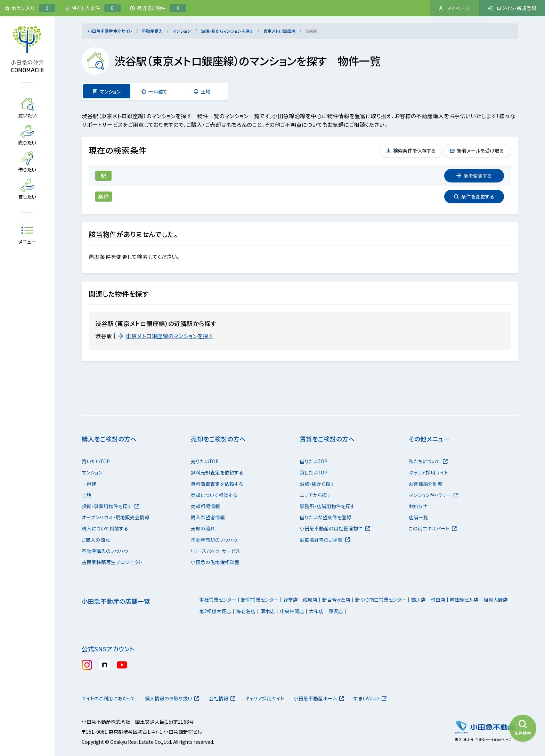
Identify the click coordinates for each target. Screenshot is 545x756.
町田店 (438, 600)
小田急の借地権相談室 (215, 562)
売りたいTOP (205, 461)
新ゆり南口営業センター (381, 600)
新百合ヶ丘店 (336, 600)
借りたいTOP (314, 461)
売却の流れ (203, 528)
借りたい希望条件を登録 (326, 517)
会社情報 (222, 698)
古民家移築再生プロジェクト (112, 562)
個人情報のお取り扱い (172, 698)
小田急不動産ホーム (319, 698)
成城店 (310, 600)
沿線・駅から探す (317, 484)
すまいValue (370, 698)
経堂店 (291, 600)
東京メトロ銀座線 (279, 31)
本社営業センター (218, 600)
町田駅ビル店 (464, 600)
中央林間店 (292, 611)
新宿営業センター (260, 600)
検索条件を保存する (411, 151)
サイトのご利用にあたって (108, 698)
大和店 (316, 611)
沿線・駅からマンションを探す (227, 31)
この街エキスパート (433, 528)
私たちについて (428, 461)
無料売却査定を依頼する (217, 472)
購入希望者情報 (208, 517)
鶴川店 (418, 600)
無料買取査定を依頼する (217, 484)
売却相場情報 (205, 506)
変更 (474, 176)
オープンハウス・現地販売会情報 (116, 517)
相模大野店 (496, 600)
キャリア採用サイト (428, 472)
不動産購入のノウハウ (105, 551)
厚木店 (268, 611)
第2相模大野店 (215, 611)
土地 (202, 91)
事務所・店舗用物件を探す (327, 506)
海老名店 (246, 611)
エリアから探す (315, 495)
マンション (182, 31)
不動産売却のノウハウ (214, 540)
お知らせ (418, 506)
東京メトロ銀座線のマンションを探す (165, 336)
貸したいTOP (314, 472)
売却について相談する (214, 495)
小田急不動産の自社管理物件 (335, 528)
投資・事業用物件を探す (111, 506)
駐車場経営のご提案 (325, 540)
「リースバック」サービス (215, 551)
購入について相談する (105, 528)
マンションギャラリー (434, 495)
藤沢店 (336, 611)
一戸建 (89, 484)
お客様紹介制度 (426, 484)
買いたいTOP (96, 461)
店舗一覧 (418, 517)
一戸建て (155, 91)
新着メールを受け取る (477, 151)
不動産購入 (152, 31)
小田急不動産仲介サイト (110, 31)
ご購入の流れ (96, 540)
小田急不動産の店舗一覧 (116, 601)
